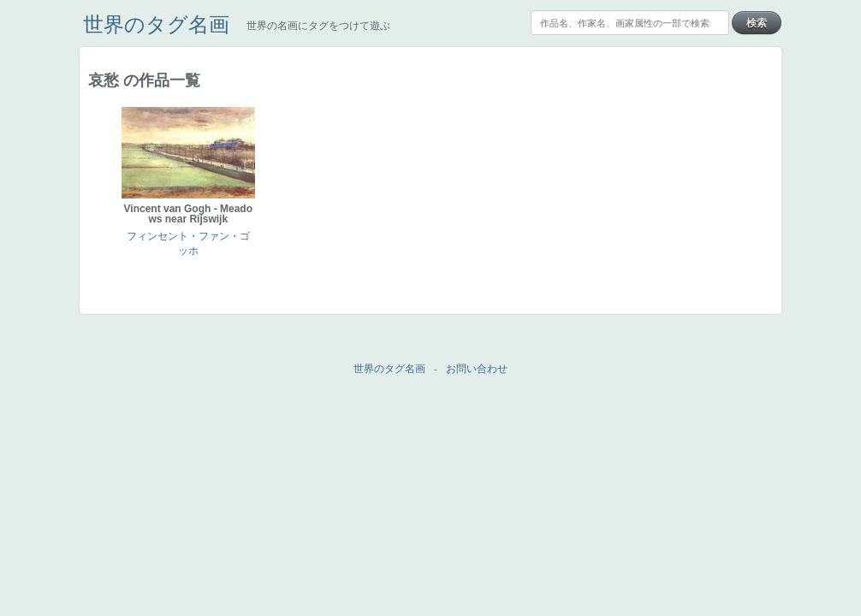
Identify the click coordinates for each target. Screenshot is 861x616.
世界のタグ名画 (156, 24)
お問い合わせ (477, 369)
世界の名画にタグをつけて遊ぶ (318, 26)
